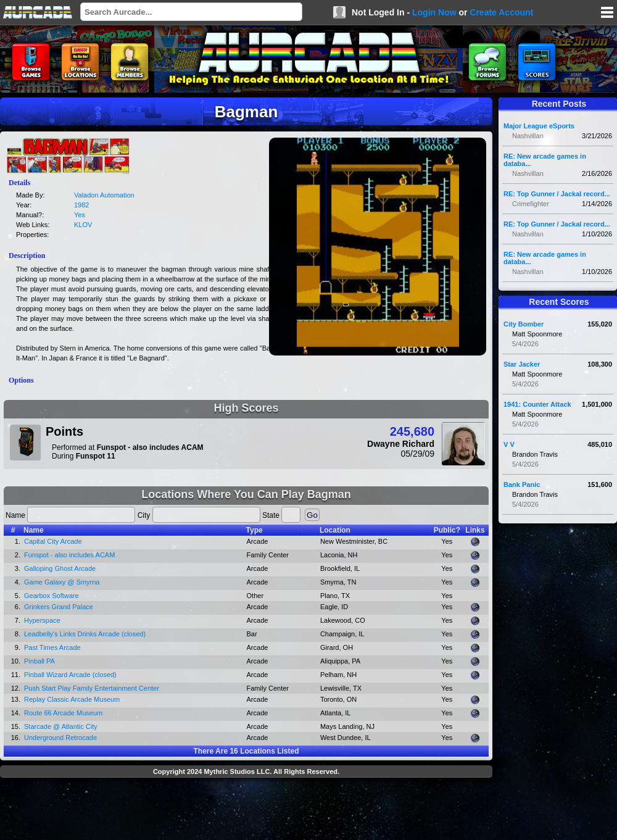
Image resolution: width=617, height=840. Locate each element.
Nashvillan (528, 136)
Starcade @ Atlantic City (61, 726)
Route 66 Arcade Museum (63, 713)
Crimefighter (531, 204)
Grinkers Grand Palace (59, 607)
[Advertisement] (246, 810)
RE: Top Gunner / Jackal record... (557, 194)
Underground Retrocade (60, 738)
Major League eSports (539, 126)
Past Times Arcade (52, 647)
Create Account (501, 12)
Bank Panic (522, 484)
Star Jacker (522, 364)
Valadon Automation (104, 195)
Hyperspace (42, 620)
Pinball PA (39, 661)
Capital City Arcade (53, 541)
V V (509, 444)
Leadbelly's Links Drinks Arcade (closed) (85, 634)
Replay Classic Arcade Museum (72, 699)
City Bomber (524, 324)
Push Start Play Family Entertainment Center (92, 688)
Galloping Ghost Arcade (60, 568)
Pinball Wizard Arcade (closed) (70, 675)
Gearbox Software (52, 596)
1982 (81, 205)
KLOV (83, 225)
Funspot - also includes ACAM (69, 555)
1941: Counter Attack (537, 404)
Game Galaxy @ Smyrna (62, 582)
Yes (80, 215)
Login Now (434, 12)
